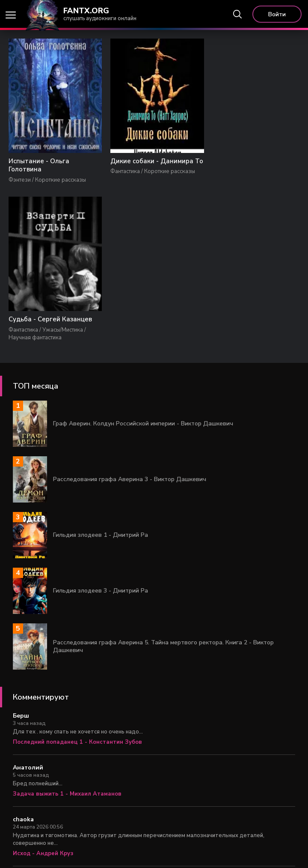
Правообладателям (212, 851)
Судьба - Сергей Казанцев (250, 162)
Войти (277, 14)
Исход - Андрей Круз (43, 696)
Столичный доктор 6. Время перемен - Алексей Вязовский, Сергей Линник (120, 748)
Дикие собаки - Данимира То (150, 166)
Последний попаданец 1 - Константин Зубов (77, 585)
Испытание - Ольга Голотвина (39, 166)
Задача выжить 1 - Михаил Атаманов (67, 637)
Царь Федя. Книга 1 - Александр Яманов (72, 800)
